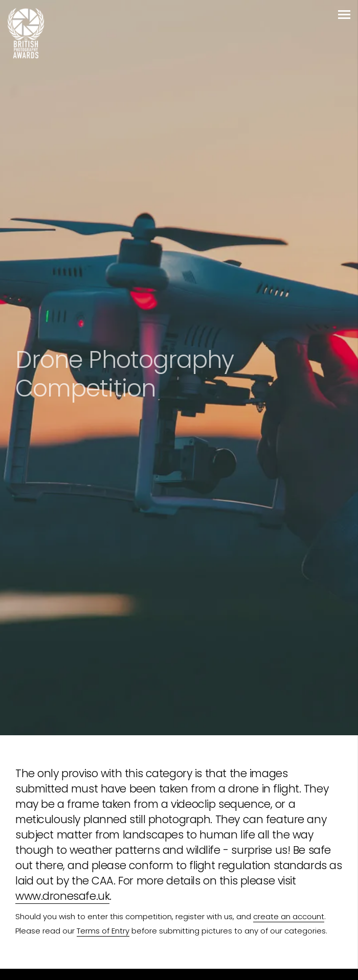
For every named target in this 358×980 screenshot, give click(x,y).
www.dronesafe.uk (62, 896)
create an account (289, 916)
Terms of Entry (103, 931)
